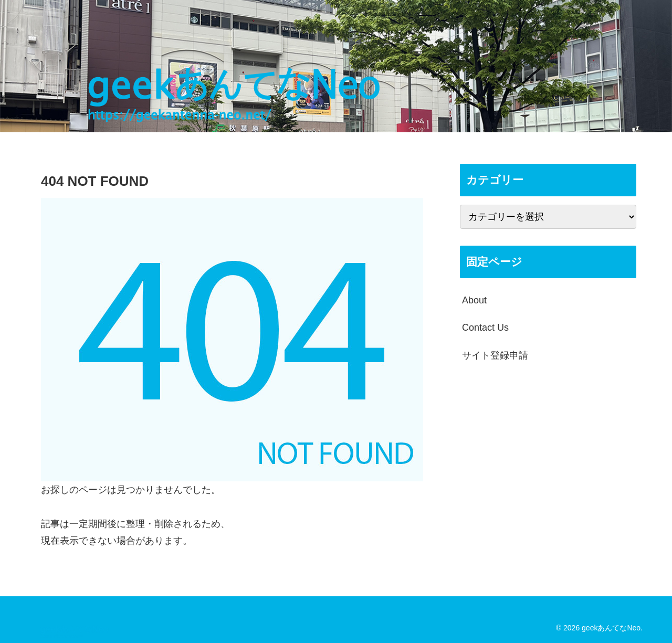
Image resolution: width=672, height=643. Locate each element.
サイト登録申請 (495, 355)
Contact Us (485, 328)
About (474, 300)
